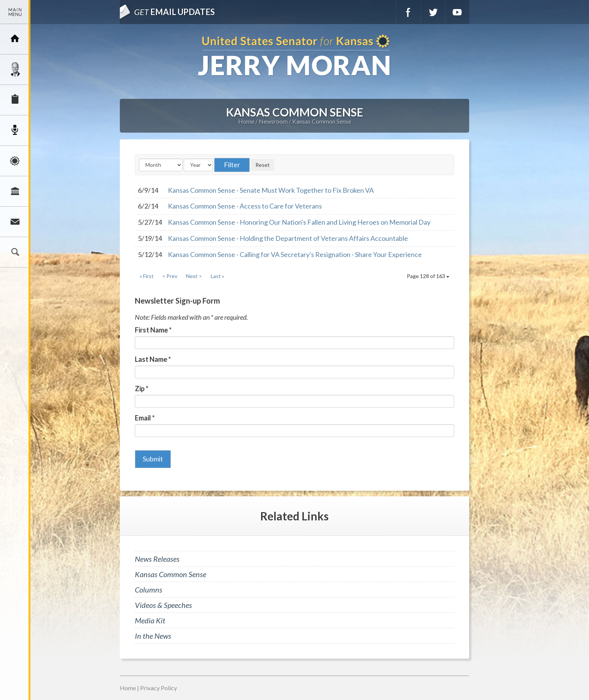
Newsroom (15, 130)
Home (246, 121)
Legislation (15, 191)
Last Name (153, 359)
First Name (153, 330)
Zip (142, 389)
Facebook (408, 12)
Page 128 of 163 (428, 276)
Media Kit (150, 620)
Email (145, 418)
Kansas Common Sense (322, 121)
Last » (217, 276)
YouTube (457, 12)
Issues (15, 161)
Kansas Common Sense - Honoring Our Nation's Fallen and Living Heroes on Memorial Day (299, 222)
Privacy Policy (159, 688)
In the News (153, 636)
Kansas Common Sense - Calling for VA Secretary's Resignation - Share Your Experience (295, 254)
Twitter (433, 12)
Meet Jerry (15, 70)
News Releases (157, 559)
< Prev (170, 276)
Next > (194, 276)
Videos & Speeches (163, 605)
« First (147, 276)
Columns (149, 590)
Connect (15, 222)
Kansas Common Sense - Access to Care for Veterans (245, 206)
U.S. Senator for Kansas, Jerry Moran (294, 56)
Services (15, 100)
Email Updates (174, 12)
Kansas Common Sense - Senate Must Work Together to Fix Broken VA (271, 190)
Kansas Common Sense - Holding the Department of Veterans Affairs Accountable (288, 238)
